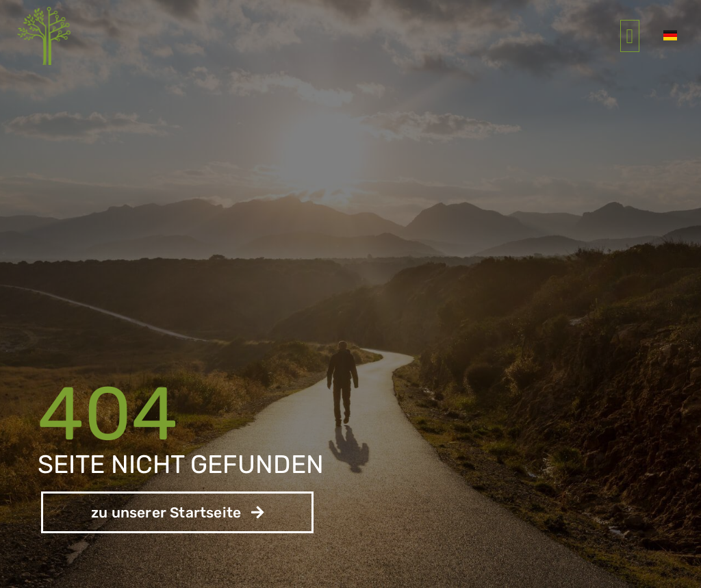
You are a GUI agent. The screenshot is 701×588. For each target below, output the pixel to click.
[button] (630, 36)
